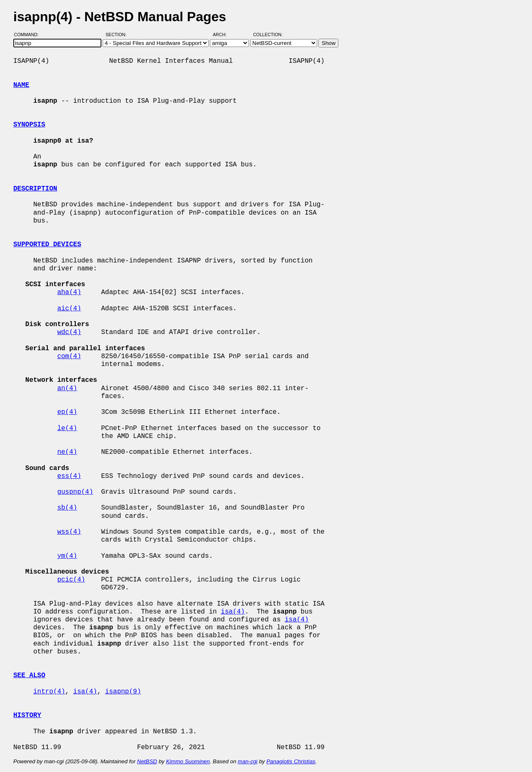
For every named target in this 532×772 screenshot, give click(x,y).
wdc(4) (69, 332)
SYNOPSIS (29, 125)
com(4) (69, 356)
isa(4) (233, 612)
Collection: (268, 35)
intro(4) (49, 692)
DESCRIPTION (35, 189)
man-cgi (248, 761)
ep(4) (67, 412)
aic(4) (69, 309)
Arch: (223, 35)
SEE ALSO (29, 675)
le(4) (67, 428)
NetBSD (147, 761)
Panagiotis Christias (291, 761)
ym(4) (67, 556)
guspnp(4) (75, 492)
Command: (29, 35)
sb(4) (67, 508)
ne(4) (67, 452)
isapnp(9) (123, 692)
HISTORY (27, 715)
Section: (118, 35)
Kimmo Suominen (188, 761)
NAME (21, 85)
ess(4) (69, 476)
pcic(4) (71, 580)
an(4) (67, 388)
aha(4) (69, 292)
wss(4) (69, 532)
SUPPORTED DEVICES (47, 245)
